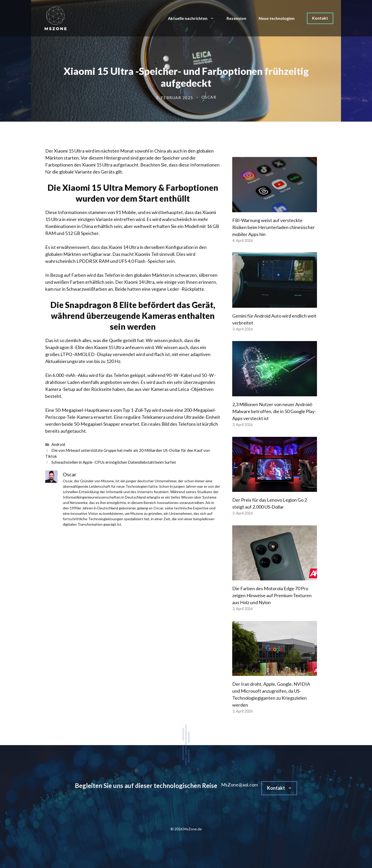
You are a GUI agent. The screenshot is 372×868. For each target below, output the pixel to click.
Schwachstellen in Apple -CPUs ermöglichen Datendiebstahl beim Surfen (114, 462)
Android (58, 444)
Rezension (236, 18)
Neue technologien (277, 18)
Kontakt (320, 18)
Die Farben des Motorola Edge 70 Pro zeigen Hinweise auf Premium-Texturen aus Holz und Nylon (272, 595)
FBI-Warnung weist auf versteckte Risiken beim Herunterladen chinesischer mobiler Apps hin (274, 227)
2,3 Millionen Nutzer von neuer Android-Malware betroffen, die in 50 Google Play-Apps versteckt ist (274, 411)
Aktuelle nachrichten (194, 18)
